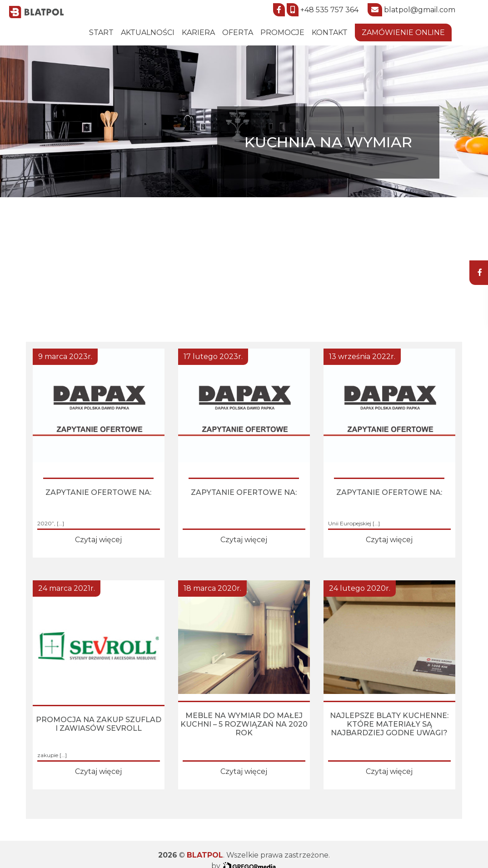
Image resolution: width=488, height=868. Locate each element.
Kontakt (330, 32)
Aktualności (148, 32)
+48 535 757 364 (329, 10)
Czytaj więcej (98, 540)
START (101, 32)
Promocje (282, 32)
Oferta (238, 32)
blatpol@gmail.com (420, 10)
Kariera (198, 32)
